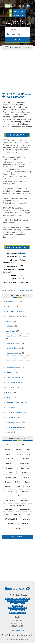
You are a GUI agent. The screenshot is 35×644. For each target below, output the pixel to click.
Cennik (6, 636)
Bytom (7, 515)
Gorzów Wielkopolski (18, 505)
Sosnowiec (11, 473)
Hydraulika (9, 326)
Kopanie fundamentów (13, 348)
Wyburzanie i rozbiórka (14, 422)
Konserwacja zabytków (14, 343)
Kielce (26, 473)
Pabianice (18, 529)
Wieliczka (26, 519)
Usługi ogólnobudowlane (14, 412)
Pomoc (13, 636)
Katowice (24, 459)
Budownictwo (17, 606)
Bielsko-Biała (11, 468)
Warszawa (10, 445)
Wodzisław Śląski (11, 519)
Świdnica (27, 491)
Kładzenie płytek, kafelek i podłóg (17, 336)
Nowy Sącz (18, 515)
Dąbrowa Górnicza (17, 496)
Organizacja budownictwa (17, 601)
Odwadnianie (10, 373)
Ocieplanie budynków (13, 368)
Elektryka (9, 321)
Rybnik (28, 482)
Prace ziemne (11, 388)
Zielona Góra (10, 501)
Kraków (8, 450)
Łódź (28, 450)
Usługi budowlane (17, 611)
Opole (28, 487)
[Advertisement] (17, 71)
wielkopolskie (23, 253)
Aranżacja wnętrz (12, 301)
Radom (18, 487)
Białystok (26, 468)
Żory (29, 515)
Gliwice (7, 482)
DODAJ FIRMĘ (18, 537)
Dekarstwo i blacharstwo (14, 316)
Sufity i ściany (11, 407)
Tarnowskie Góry (24, 510)
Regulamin (21, 636)
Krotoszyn (22, 257)
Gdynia (9, 478)
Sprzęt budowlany (17, 604)
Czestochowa (24, 478)
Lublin (9, 459)
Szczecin (25, 454)
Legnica (16, 491)
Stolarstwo (9, 397)
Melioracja (9, 363)
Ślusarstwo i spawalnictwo (15, 402)
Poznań (18, 450)
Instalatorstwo (11, 331)
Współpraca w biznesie (17, 631)
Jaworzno (10, 524)
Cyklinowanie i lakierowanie (15, 311)
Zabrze (8, 487)
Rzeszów (25, 464)
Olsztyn (18, 482)
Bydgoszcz (10, 464)
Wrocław (25, 445)
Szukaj (17, 40)
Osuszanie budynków (13, 378)
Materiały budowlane (17, 613)
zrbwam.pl (22, 279)
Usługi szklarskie (11, 417)
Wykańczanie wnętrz (13, 427)
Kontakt (30, 636)
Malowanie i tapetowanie (14, 358)
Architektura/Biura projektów (17, 599)
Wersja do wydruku (27, 290)
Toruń (7, 491)
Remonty (9, 393)
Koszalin (25, 524)
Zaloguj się (19, 15)
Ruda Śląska (25, 501)
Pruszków (9, 510)
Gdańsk (10, 454)
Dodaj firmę (19, 11)
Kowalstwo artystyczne (13, 353)
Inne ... (8, 432)
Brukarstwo (10, 306)
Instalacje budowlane (17, 608)
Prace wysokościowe (13, 383)
